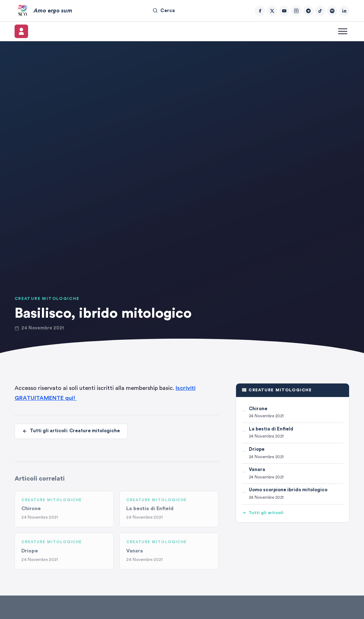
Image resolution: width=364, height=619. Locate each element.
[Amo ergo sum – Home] (43, 11)
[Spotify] (332, 11)
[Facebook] (260, 11)
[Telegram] (308, 11)
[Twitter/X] (272, 11)
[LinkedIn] (344, 11)
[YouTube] (284, 11)
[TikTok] (320, 11)
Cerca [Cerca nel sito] (164, 10)
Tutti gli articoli (263, 513)
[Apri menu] (343, 31)
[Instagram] (296, 11)
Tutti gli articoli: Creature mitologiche (71, 431)
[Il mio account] (21, 31)
